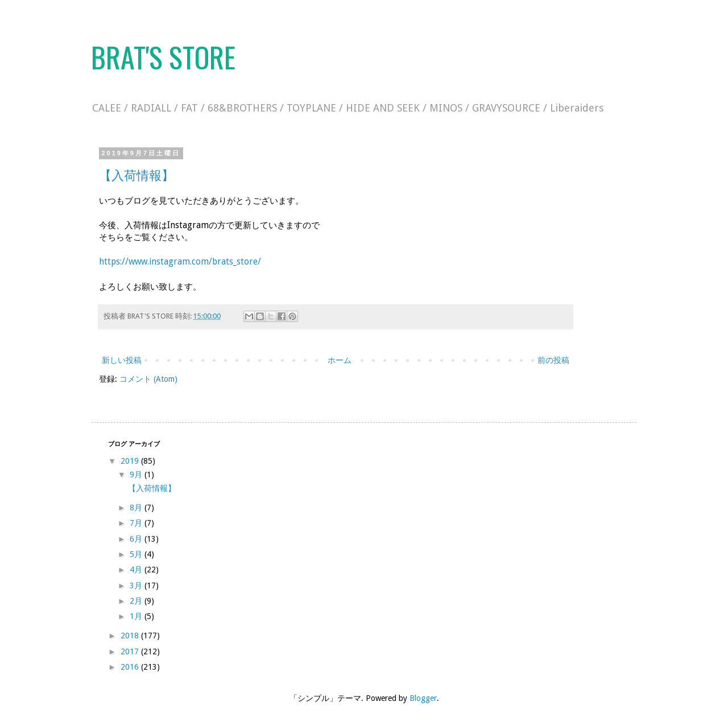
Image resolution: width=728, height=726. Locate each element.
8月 (137, 508)
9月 (137, 475)
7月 (137, 523)
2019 (131, 461)
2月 (137, 601)
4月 (137, 570)
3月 (137, 585)
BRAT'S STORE (163, 56)
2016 (131, 667)
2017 (131, 651)
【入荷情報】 (136, 176)
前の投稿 (553, 360)
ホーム (340, 360)
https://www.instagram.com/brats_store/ (180, 262)
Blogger (423, 698)
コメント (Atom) (148, 379)
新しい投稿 (122, 360)
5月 (137, 554)
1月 (137, 616)
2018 (131, 636)
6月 (137, 539)
